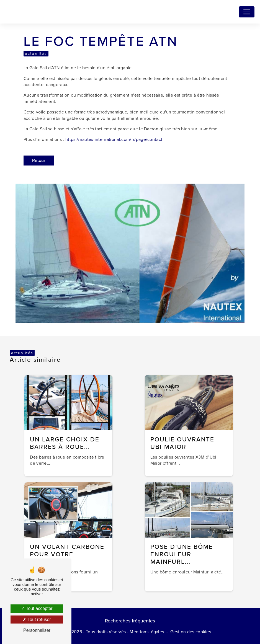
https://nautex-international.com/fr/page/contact (114, 139)
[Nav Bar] (247, 12)
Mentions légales (147, 632)
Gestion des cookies (191, 632)
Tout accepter (37, 608)
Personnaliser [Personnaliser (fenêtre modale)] (37, 630)
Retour (39, 160)
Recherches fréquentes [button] (130, 621)
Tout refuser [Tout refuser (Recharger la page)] (37, 620)
